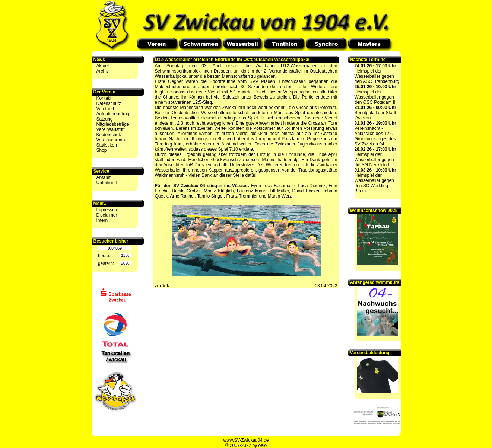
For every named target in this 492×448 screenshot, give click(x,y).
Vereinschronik (111, 140)
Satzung (105, 119)
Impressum (107, 210)
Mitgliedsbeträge (113, 124)
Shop (102, 150)
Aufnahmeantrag (113, 114)
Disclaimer (107, 215)
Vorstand (105, 109)
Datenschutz (109, 103)
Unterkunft (107, 183)
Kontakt (104, 98)
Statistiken (107, 145)
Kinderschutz (109, 135)
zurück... (164, 286)
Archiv (103, 71)
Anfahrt (104, 177)
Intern (102, 220)
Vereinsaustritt (111, 129)
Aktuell (103, 66)
